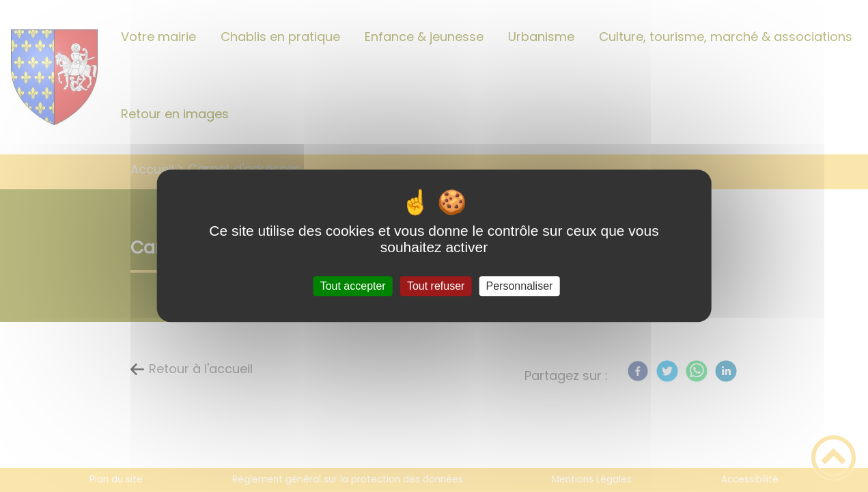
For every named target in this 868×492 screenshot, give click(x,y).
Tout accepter (353, 286)
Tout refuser (436, 286)
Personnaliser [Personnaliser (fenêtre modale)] (520, 286)
